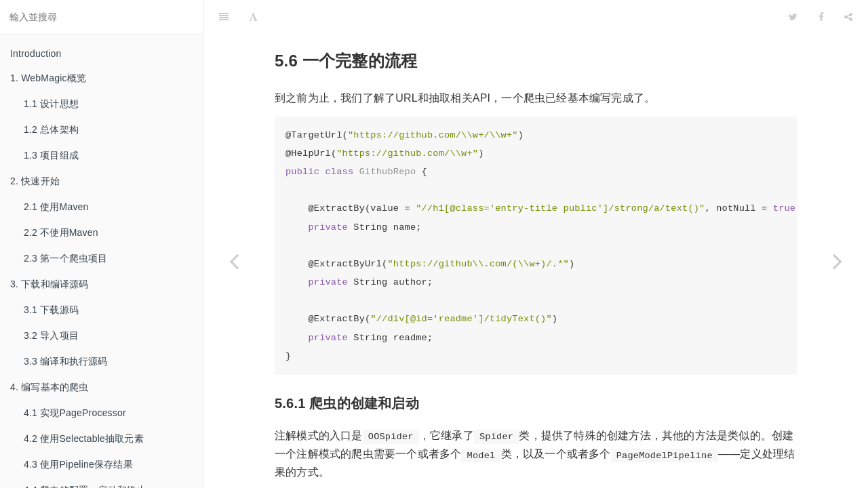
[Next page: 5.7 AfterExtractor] (837, 261)
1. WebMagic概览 (48, 78)
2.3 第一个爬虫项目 (66, 258)
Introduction (36, 54)
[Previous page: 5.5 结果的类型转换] (234, 261)
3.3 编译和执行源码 (66, 361)
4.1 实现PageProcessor (75, 413)
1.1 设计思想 (51, 104)
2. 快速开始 (35, 181)
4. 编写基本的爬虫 (50, 387)
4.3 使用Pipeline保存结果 (78, 464)
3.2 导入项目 (51, 335)
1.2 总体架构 (51, 129)
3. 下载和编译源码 (50, 284)
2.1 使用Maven (56, 207)
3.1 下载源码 (51, 310)
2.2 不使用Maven (61, 232)
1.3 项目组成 (51, 155)
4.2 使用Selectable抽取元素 (84, 439)
